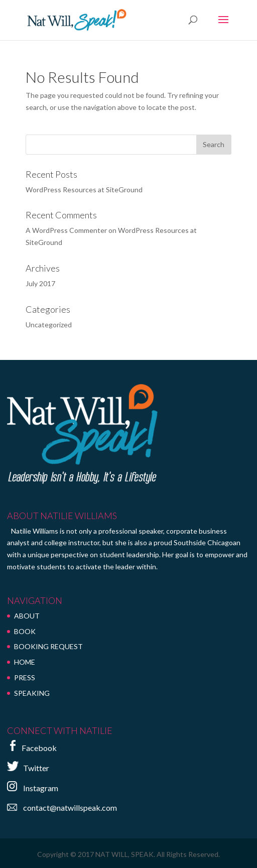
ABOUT (27, 616)
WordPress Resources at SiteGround (84, 190)
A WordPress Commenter (66, 230)
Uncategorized (49, 325)
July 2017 (40, 283)
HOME (25, 662)
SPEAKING (32, 693)
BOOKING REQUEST (48, 646)
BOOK (25, 631)
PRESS (25, 677)
